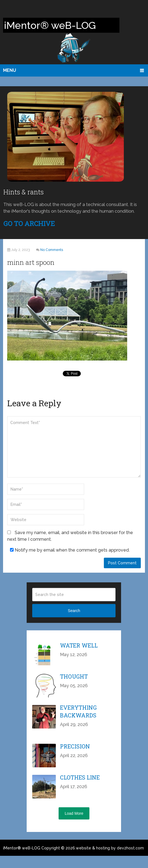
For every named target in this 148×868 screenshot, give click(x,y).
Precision (75, 746)
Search (74, 611)
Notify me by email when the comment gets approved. (70, 550)
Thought (74, 676)
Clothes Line (80, 777)
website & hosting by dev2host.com (110, 848)
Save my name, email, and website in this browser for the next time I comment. (70, 536)
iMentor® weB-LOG (22, 848)
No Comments (52, 250)
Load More (74, 813)
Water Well (79, 645)
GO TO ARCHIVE (29, 224)
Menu (10, 70)
